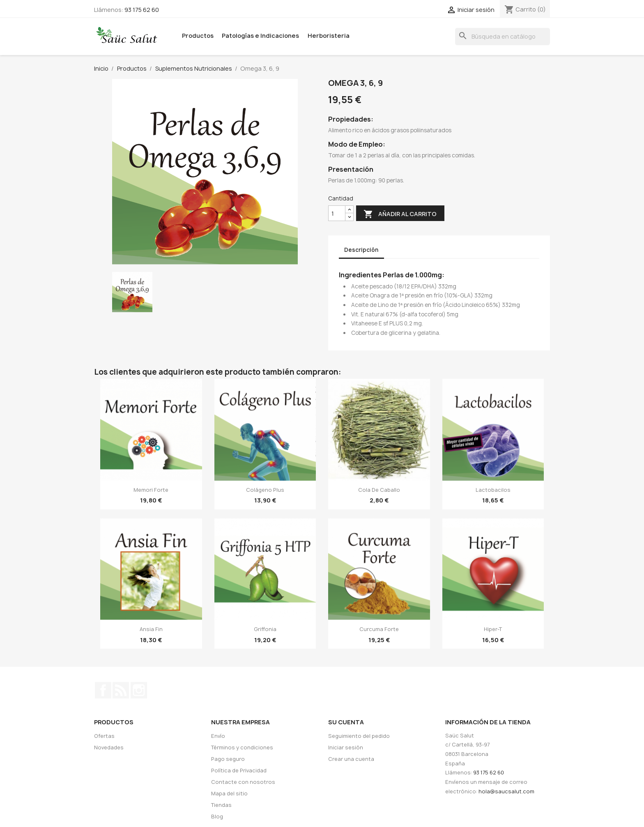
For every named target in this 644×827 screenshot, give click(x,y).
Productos (198, 36)
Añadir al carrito (400, 214)
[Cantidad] (337, 213)
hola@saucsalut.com (506, 791)
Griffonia (265, 629)
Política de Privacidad (239, 771)
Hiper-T (493, 629)
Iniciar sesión (346, 748)
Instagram (139, 690)
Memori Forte (151, 490)
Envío (218, 736)
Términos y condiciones (242, 748)
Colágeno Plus (265, 490)
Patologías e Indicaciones (260, 36)
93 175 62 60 (142, 10)
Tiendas (221, 805)
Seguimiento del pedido (359, 736)
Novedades (109, 748)
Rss (121, 690)
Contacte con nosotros (243, 782)
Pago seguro (228, 759)
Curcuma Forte (379, 629)
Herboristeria (329, 36)
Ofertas (104, 736)
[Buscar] (503, 37)
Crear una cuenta (351, 759)
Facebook (103, 690)
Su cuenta (346, 722)
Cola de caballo (379, 490)
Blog (217, 817)
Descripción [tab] (361, 250)
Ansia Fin (151, 629)
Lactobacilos (493, 490)
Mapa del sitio (229, 794)
